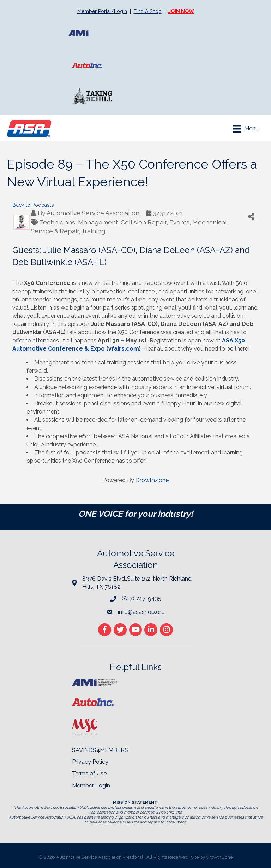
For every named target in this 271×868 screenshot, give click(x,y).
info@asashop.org (141, 612)
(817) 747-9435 (141, 599)
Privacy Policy (90, 762)
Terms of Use (89, 773)
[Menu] (246, 129)
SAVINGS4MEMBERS (100, 750)
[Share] (251, 216)
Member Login (91, 785)
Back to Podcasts (33, 205)
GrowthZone (152, 480)
